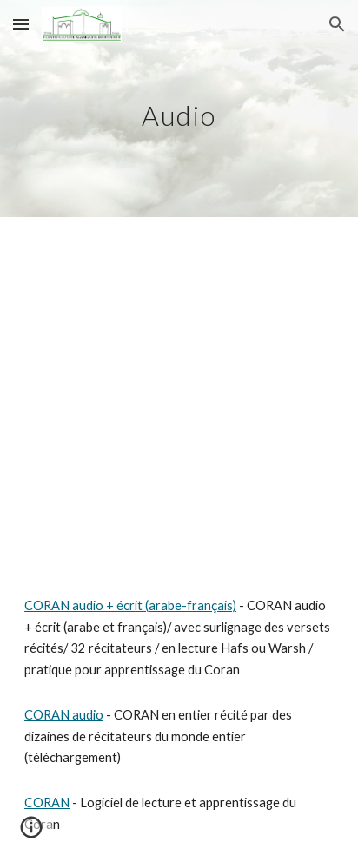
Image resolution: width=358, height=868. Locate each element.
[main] (179, 108)
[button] (21, 24)
